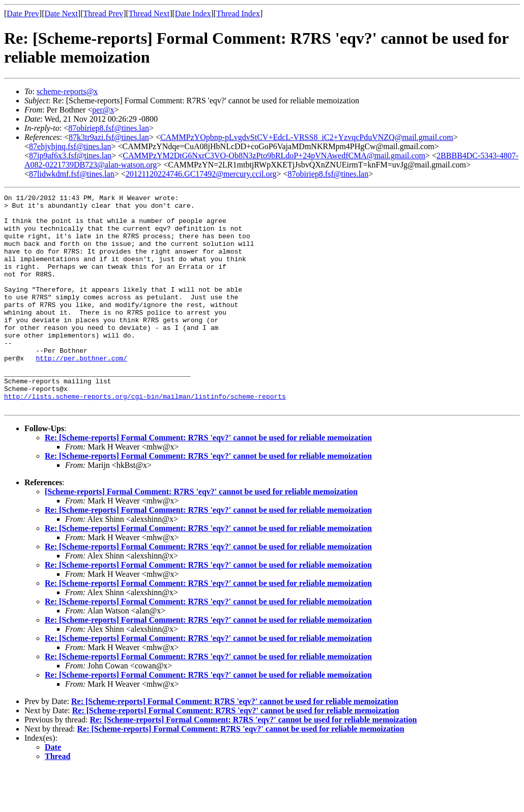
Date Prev (23, 13)
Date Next (61, 13)
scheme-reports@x (67, 91)
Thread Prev (103, 13)
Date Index (193, 13)
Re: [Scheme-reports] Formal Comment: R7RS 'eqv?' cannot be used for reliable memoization (208, 480)
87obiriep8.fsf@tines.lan (109, 128)
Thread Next (149, 13)
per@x (103, 110)
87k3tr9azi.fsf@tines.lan (109, 137)
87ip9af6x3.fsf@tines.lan (70, 156)
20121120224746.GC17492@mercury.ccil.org (201, 174)
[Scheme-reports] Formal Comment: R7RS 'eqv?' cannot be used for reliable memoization (201, 534)
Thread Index (238, 13)
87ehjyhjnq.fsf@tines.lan (70, 146)
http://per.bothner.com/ (81, 391)
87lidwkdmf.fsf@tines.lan (72, 174)
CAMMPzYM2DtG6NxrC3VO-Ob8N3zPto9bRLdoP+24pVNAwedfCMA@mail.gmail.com (274, 156)
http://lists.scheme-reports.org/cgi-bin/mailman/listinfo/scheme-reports (145, 437)
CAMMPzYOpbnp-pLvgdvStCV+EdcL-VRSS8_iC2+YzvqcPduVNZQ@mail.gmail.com (307, 137)
